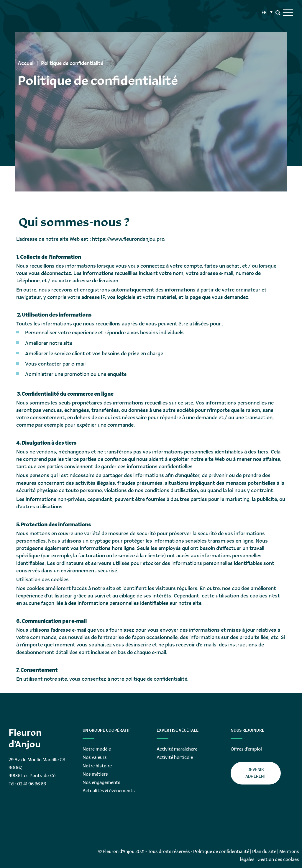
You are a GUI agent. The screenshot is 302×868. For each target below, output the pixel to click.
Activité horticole (175, 757)
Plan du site (264, 851)
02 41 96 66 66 (32, 784)
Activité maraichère (177, 749)
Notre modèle (97, 749)
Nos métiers (95, 774)
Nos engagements (101, 782)
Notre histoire (97, 766)
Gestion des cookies (278, 859)
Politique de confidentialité (221, 851)
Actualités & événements (109, 791)
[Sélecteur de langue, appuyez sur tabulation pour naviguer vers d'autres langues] (266, 12)
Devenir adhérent (256, 773)
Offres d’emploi (246, 749)
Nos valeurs (95, 757)
